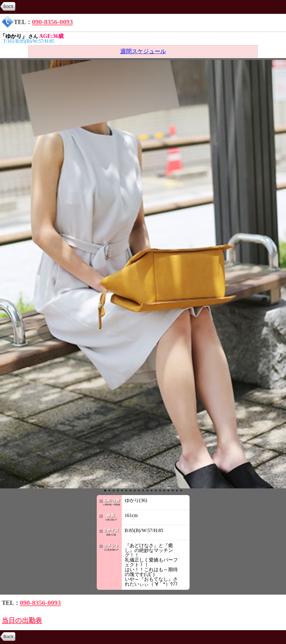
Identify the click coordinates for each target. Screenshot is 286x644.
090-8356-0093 (52, 22)
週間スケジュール (143, 51)
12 (152, 491)
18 (177, 491)
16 (168, 491)
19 (181, 491)
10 (143, 491)
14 (160, 491)
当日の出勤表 (22, 620)
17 (173, 491)
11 (147, 491)
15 (164, 491)
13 (156, 491)
